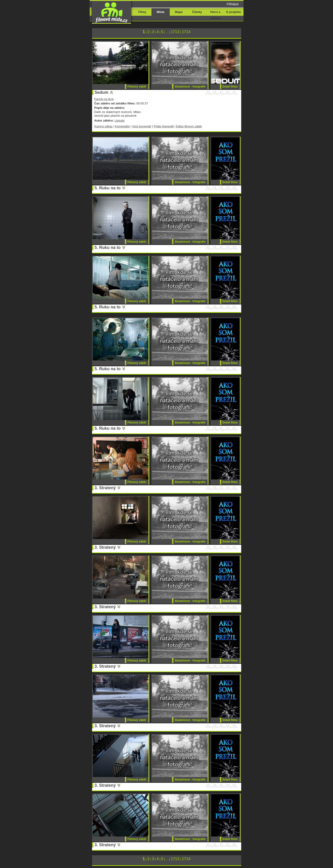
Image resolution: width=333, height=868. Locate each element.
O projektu (234, 12)
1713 (175, 32)
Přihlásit (233, 4)
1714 (186, 32)
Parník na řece (104, 99)
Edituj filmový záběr (189, 126)
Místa (160, 12)
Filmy (142, 12)
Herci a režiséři (215, 15)
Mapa (179, 12)
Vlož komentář (142, 126)
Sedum (102, 92)
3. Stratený (105, 488)
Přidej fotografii (164, 126)
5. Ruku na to (108, 188)
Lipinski (119, 121)
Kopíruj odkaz (103, 126)
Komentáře (122, 126)
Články (197, 12)
